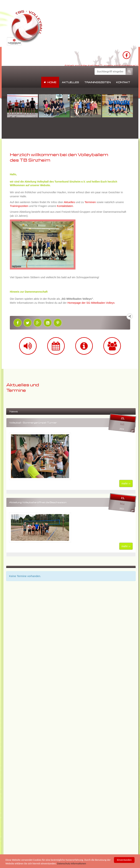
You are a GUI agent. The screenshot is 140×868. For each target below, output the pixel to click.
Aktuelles (70, 82)
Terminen (90, 202)
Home (52, 82)
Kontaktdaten (65, 206)
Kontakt (123, 82)
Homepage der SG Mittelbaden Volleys (91, 303)
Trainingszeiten (98, 82)
